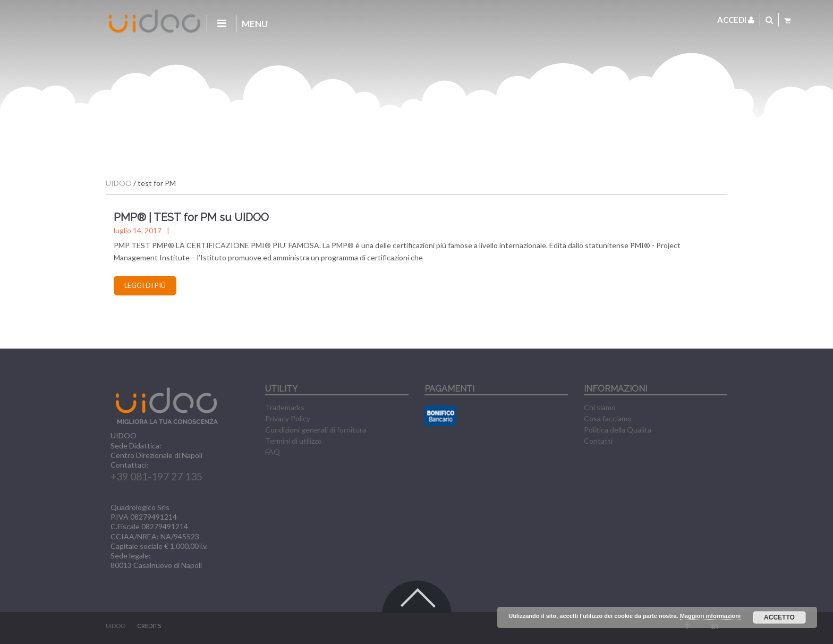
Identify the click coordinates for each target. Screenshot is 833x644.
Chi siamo (600, 407)
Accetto (779, 617)
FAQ (273, 452)
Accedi (736, 20)
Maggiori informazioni (710, 616)
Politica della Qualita (618, 430)
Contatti (598, 441)
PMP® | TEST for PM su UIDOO (191, 217)
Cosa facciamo (608, 418)
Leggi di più (145, 285)
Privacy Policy (288, 418)
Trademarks (285, 407)
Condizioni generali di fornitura (316, 430)
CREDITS (149, 626)
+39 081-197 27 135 (156, 476)
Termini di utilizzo (294, 441)
